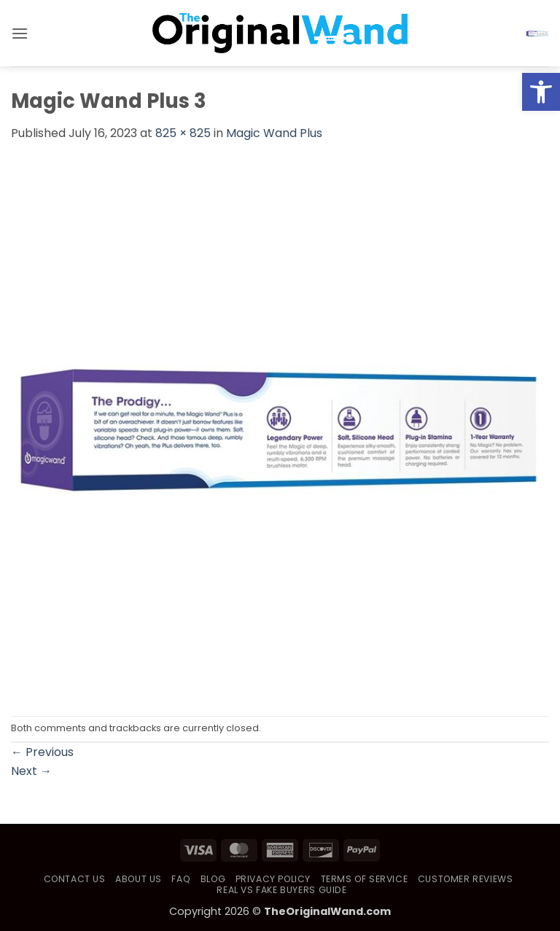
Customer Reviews (466, 879)
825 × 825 (183, 133)
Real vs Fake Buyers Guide (281, 890)
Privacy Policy (273, 879)
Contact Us (75, 879)
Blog (213, 879)
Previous (42, 752)
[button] (20, 33)
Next (31, 771)
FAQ (181, 879)
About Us (139, 879)
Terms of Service (365, 879)
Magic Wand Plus (274, 133)
